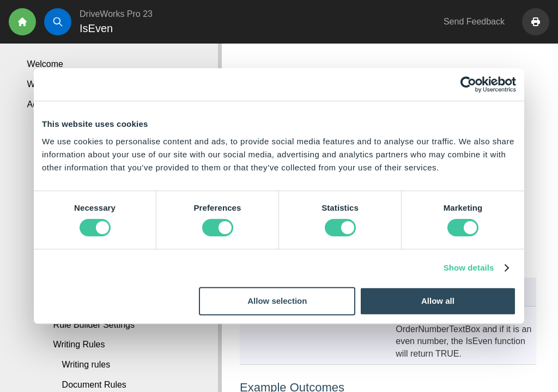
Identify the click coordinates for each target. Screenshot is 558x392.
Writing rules (86, 365)
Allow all (438, 301)
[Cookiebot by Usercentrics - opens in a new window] (468, 84)
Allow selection (277, 301)
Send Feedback (474, 22)
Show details (469, 268)
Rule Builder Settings (94, 325)
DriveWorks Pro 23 (116, 14)
